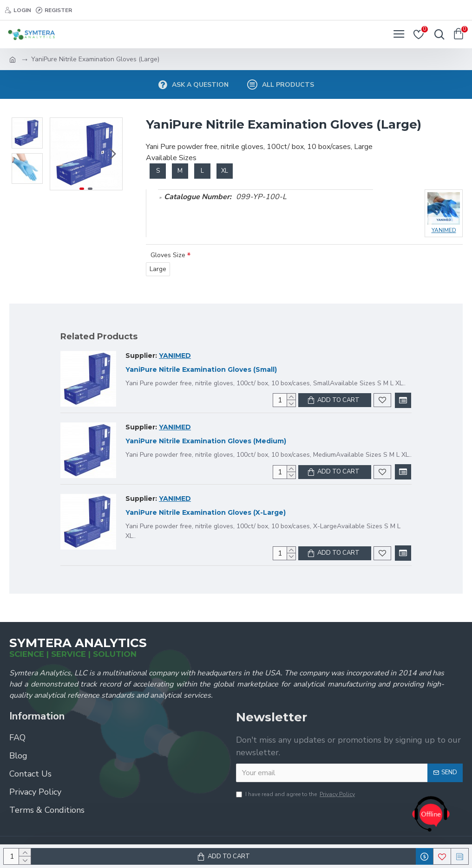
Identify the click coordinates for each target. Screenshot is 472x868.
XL (225, 171)
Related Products (99, 337)
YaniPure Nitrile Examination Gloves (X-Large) (206, 512)
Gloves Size (168, 255)
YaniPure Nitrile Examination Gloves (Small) (201, 369)
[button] (113, 154)
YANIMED (175, 356)
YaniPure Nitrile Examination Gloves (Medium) (206, 441)
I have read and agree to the (296, 794)
